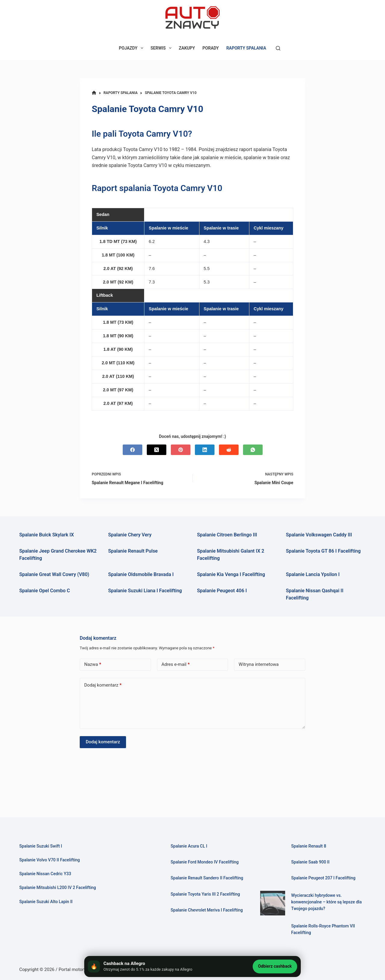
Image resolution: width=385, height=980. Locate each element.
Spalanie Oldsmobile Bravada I (141, 574)
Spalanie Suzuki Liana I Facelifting (145, 591)
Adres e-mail (176, 664)
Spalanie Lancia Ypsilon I (313, 574)
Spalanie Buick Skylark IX (47, 535)
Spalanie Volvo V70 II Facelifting (51, 860)
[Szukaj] (278, 48)
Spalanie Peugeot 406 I (222, 591)
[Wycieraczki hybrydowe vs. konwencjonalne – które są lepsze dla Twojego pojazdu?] (273, 903)
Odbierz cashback (275, 966)
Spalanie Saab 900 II (311, 862)
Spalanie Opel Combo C (45, 591)
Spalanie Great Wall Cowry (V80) (54, 574)
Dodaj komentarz (103, 685)
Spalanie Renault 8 (310, 846)
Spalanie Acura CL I (190, 846)
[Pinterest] (181, 450)
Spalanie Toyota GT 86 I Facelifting (323, 551)
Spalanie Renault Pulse (133, 551)
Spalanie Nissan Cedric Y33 (46, 874)
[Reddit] (229, 450)
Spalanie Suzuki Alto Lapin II (47, 902)
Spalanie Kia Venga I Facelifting (231, 574)
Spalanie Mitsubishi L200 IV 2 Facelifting (60, 887)
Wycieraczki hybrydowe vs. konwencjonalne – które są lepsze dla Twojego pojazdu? (328, 902)
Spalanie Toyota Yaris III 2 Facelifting (207, 901)
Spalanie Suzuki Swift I (42, 846)
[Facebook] (132, 450)
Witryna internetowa (259, 664)
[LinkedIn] (205, 450)
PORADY (211, 48)
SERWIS (162, 48)
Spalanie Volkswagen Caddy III (319, 535)
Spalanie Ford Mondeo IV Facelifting (206, 862)
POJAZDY (132, 48)
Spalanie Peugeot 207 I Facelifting (325, 878)
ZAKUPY (187, 48)
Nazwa (93, 664)
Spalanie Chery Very (130, 535)
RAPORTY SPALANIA (246, 48)
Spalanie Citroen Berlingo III (227, 535)
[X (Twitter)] (157, 450)
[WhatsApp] (253, 450)
